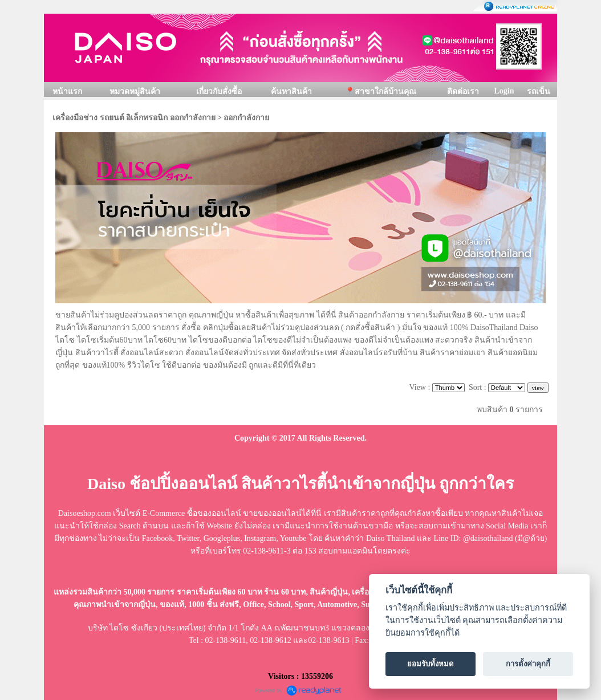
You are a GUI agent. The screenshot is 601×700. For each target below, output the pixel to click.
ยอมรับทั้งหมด (431, 664)
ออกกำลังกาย (246, 118)
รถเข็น (539, 91)
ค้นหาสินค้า (291, 91)
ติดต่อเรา (463, 91)
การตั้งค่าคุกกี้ (528, 664)
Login (504, 91)
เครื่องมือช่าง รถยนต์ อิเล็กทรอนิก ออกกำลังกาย (134, 118)
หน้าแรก (67, 91)
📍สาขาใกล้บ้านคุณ (381, 91)
